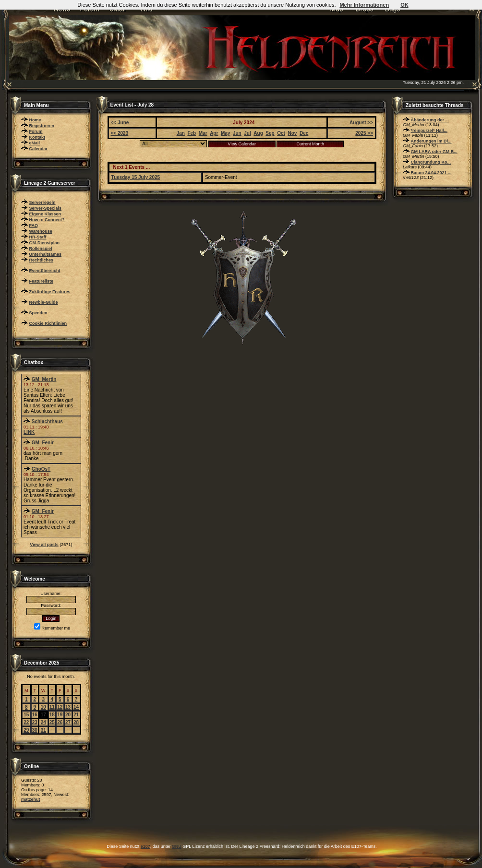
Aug (258, 133)
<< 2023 (120, 133)
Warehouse (41, 231)
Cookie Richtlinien (48, 323)
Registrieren (42, 126)
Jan (181, 133)
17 (43, 715)
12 (60, 707)
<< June (120, 123)
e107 (145, 846)
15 (26, 715)
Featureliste (42, 281)
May (225, 133)
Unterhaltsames (46, 254)
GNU (177, 846)
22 (26, 722)
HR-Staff (38, 237)
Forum (36, 131)
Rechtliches (42, 260)
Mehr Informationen (364, 5)
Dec (304, 133)
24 (43, 722)
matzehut (31, 799)
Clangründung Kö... (431, 162)
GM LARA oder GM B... (434, 152)
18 (52, 715)
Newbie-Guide (44, 302)
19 (60, 715)
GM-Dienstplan (45, 243)
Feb (192, 133)
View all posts (44, 545)
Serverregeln (42, 202)
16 (35, 715)
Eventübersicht (45, 271)
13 (68, 707)
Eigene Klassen (45, 214)
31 (43, 730)
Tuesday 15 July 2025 (136, 177)
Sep (270, 133)
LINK (29, 432)
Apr (214, 133)
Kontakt (37, 137)
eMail (35, 143)
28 (76, 722)
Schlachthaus (47, 422)
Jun (237, 133)
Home (35, 120)
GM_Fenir (43, 443)
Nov (292, 133)
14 (76, 707)
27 (68, 722)
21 (76, 715)
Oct (281, 133)
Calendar (39, 149)
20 (68, 715)
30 (35, 730)
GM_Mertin (44, 379)
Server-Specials (46, 208)
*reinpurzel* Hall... (429, 131)
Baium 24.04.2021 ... (431, 173)
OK (404, 5)
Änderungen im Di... (431, 141)
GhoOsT (41, 469)
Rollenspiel (41, 249)
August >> (361, 123)
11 (52, 707)
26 (60, 722)
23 (35, 722)
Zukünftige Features (50, 292)
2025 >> (364, 133)
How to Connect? (47, 220)
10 (43, 707)
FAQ (34, 226)
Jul (247, 133)
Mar (203, 133)
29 (26, 730)
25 (52, 722)
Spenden (38, 313)
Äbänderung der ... (430, 120)
